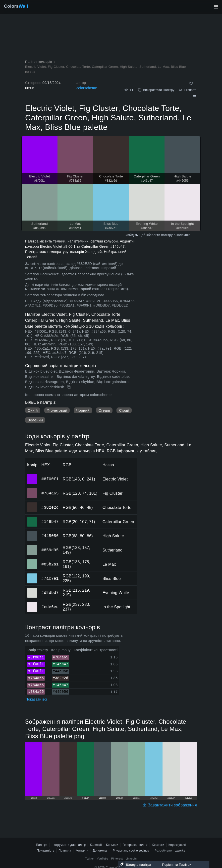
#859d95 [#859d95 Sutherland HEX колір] (32, 547)
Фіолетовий (57, 410)
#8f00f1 (50, 479)
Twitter (90, 859)
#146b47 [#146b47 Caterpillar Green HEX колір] (32, 518)
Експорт (187, 90)
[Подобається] (191, 84)
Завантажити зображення (170, 805)
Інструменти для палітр (69, 845)
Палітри (42, 845)
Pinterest (117, 859)
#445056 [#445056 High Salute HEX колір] (32, 532)
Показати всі (36, 699)
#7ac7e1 (50, 578)
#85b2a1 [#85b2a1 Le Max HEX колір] (32, 561)
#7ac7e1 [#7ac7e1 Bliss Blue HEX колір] (32, 575)
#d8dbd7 (50, 593)
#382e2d (50, 507)
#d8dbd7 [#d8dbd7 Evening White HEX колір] (32, 589)
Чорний (83, 410)
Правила (65, 851)
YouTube (102, 859)
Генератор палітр (135, 845)
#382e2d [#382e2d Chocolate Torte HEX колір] (32, 504)
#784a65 (50, 493)
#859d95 (50, 550)
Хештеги (158, 845)
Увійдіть (132, 235)
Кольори (112, 845)
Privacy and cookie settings (131, 851)
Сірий (124, 410)
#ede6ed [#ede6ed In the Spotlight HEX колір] (32, 603)
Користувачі (177, 845)
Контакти (82, 851)
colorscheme (87, 88)
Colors (16, 6)
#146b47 (50, 522)
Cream (104, 410)
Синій (33, 410)
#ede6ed (50, 607)
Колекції (96, 845)
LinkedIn (131, 859)
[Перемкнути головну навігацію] (216, 7)
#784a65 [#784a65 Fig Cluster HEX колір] (32, 490)
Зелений (35, 420)
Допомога (100, 851)
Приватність (45, 851)
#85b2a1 (50, 564)
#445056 (50, 536)
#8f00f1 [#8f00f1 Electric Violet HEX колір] (32, 475)
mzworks (179, 851)
